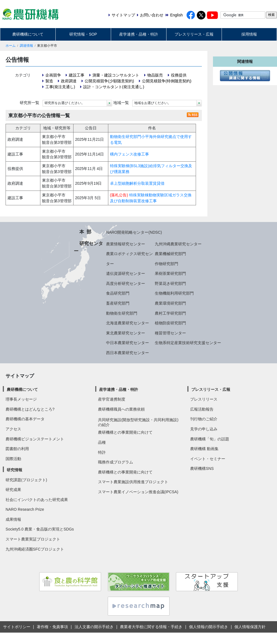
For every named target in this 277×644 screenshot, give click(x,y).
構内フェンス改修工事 (129, 154)
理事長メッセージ (21, 399)
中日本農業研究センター (128, 343)
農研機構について (28, 34)
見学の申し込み (204, 429)
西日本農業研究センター (128, 353)
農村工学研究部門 (170, 313)
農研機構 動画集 (204, 449)
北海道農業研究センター (128, 323)
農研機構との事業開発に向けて (125, 432)
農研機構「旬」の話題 (210, 439)
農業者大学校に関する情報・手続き (151, 627)
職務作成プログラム (116, 462)
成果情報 (13, 519)
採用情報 (249, 34)
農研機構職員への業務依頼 (121, 409)
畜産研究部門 (118, 303)
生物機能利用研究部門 (174, 293)
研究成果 (13, 490)
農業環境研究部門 (170, 303)
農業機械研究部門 (170, 254)
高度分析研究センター (126, 283)
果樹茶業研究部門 (170, 273)
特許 (102, 452)
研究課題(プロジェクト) (26, 480)
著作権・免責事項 (52, 627)
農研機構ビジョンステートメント (35, 439)
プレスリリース (204, 399)
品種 (102, 442)
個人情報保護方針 (250, 627)
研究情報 (14, 470)
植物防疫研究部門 (170, 323)
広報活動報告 (202, 409)
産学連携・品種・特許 (139, 34)
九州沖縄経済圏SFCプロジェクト (35, 549)
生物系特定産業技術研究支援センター (188, 343)
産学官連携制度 (112, 399)
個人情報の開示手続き (209, 627)
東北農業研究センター (126, 333)
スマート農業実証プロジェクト (33, 539)
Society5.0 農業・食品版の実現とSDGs (40, 529)
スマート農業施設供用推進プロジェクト (133, 482)
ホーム (11, 46)
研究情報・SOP (83, 34)
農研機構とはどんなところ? (30, 409)
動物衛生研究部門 (122, 313)
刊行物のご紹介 (204, 419)
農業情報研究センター (126, 244)
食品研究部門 (118, 293)
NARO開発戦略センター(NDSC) (134, 232)
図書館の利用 (17, 449)
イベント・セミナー (208, 459)
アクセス (13, 429)
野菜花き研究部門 (170, 283)
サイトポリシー (17, 627)
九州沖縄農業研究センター (178, 244)
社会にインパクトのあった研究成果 (37, 500)
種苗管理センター (170, 333)
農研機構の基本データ (25, 419)
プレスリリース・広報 (194, 34)
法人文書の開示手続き (94, 627)
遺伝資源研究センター (126, 273)
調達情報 (26, 46)
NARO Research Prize (25, 509)
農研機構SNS (202, 468)
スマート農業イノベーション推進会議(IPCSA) (138, 492)
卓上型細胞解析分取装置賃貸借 (137, 183)
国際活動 (13, 459)
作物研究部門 (166, 264)
